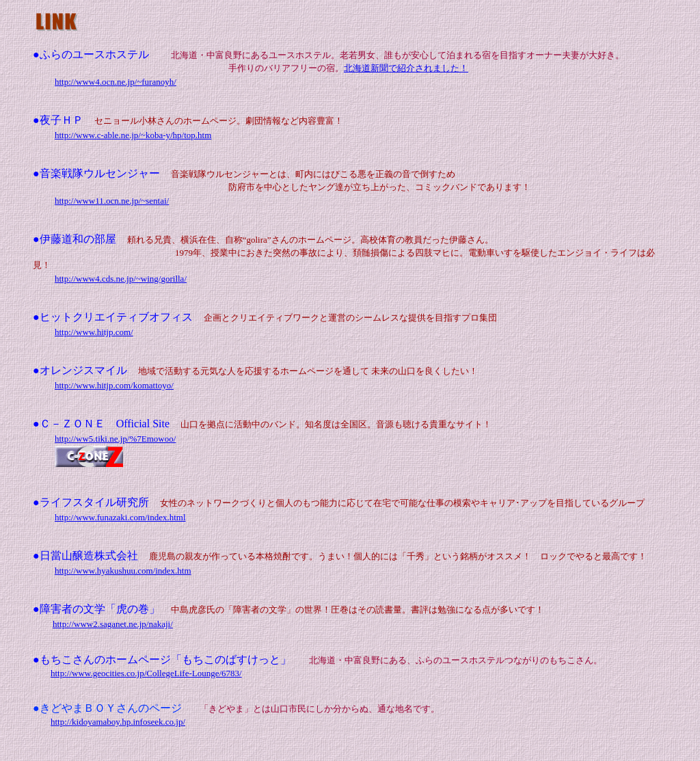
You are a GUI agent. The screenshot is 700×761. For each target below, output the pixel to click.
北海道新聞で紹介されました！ (406, 68)
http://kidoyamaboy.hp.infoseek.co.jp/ (118, 722)
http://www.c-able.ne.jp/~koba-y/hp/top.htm (133, 135)
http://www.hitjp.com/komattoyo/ (114, 385)
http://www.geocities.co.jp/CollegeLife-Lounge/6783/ (146, 673)
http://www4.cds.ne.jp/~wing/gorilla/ (121, 279)
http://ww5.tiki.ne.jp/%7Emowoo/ (115, 439)
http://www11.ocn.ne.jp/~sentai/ (112, 201)
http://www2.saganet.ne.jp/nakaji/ (113, 624)
